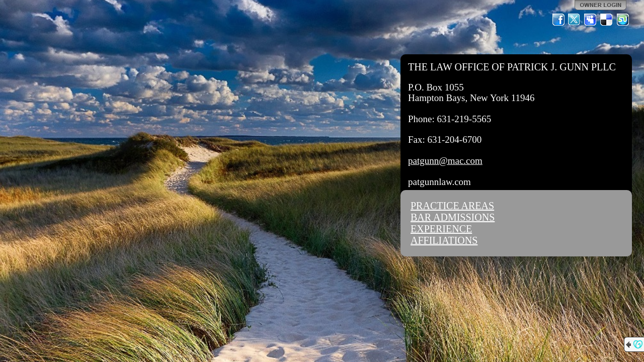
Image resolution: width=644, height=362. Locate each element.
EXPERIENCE (441, 229)
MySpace (591, 20)
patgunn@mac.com (445, 161)
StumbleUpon (623, 20)
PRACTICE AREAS (452, 206)
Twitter (575, 20)
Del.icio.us (607, 20)
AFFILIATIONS (444, 240)
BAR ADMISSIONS (453, 217)
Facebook (558, 20)
